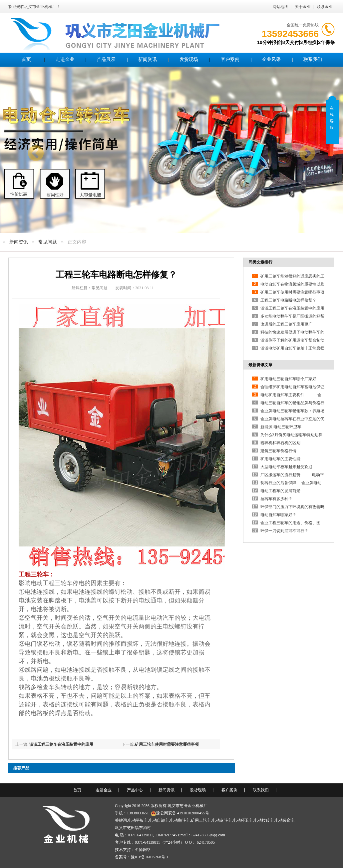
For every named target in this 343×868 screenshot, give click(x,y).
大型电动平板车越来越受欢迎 (286, 467)
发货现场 (189, 59)
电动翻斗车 (180, 820)
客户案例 (230, 59)
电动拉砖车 (264, 820)
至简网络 (143, 850)
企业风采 (271, 59)
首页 (26, 59)
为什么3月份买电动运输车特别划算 (291, 435)
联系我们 (313, 59)
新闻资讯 (148, 59)
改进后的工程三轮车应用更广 (286, 324)
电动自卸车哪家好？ (278, 515)
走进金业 (65, 59)
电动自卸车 (159, 820)
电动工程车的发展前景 (280, 491)
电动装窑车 (285, 820)
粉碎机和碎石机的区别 (280, 443)
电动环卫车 (243, 820)
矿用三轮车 (201, 820)
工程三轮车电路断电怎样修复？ (288, 300)
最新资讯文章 (260, 365)
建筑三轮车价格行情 (278, 451)
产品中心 (135, 790)
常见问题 (48, 242)
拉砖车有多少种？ (276, 499)
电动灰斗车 (222, 820)
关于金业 (303, 7)
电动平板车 (138, 820)
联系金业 (325, 7)
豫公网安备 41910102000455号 (180, 813)
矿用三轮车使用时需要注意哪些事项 (167, 744)
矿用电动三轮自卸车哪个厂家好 (288, 379)
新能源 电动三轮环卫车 (281, 427)
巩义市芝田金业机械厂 (187, 806)
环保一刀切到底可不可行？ (284, 531)
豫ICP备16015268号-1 (150, 857)
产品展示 (106, 59)
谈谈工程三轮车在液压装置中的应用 (61, 744)
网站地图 (280, 7)
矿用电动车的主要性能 (280, 459)
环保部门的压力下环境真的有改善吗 (292, 507)
